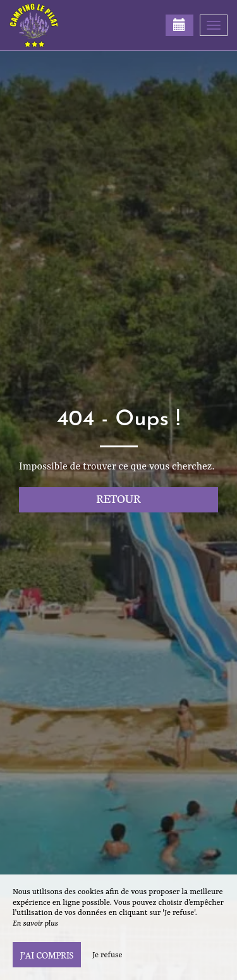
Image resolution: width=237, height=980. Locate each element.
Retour (118, 498)
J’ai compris (47, 955)
